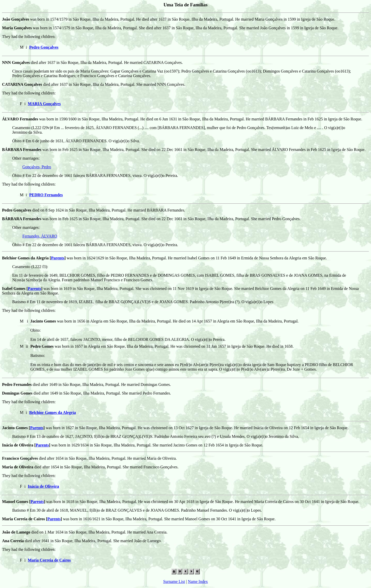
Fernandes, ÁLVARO (40, 236)
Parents (58, 258)
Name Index (198, 582)
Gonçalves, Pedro (37, 167)
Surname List (174, 582)
